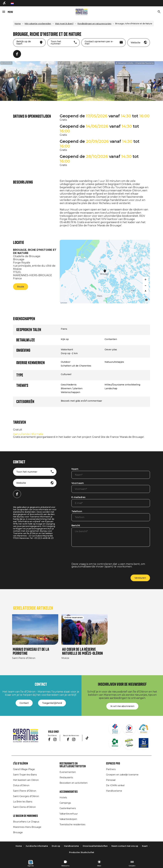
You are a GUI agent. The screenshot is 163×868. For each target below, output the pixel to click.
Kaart (145, 846)
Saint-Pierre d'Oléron (25, 791)
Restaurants (66, 777)
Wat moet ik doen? (64, 24)
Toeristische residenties (72, 824)
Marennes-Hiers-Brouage (27, 827)
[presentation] (96, 557)
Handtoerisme (114, 791)
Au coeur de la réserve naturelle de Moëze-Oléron (82, 651)
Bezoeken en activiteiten (74, 783)
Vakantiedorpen (68, 819)
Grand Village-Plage (24, 769)
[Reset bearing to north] (145, 291)
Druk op (56, 846)
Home (18, 24)
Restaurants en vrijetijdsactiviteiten (73, 765)
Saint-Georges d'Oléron (26, 796)
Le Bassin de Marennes (25, 816)
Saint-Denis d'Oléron (24, 807)
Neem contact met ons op (125, 846)
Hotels (63, 797)
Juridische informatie (37, 846)
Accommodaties (69, 792)
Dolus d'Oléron (21, 785)
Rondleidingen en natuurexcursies (94, 24)
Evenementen (68, 772)
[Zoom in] (145, 279)
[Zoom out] (145, 285)
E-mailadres (78, 497)
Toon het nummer (27, 472)
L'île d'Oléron (20, 764)
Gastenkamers (68, 808)
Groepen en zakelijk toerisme (122, 775)
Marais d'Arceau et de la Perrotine (31, 651)
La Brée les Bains (23, 802)
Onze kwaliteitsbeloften (95, 846)
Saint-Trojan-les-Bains (25, 775)
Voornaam (78, 483)
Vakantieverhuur (69, 814)
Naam (75, 469)
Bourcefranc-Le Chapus (26, 822)
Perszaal (111, 780)
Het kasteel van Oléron (26, 780)
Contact (24, 703)
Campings (65, 803)
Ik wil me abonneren (122, 706)
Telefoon (77, 511)
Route (21, 287)
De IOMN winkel (115, 785)
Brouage (18, 832)
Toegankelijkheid (52, 703)
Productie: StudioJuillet (82, 852)
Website (21, 483)
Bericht (76, 526)
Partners (111, 769)
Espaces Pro (113, 764)
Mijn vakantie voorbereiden (38, 24)
